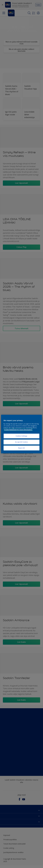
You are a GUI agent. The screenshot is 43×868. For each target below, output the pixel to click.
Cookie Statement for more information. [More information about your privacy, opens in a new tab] (18, 430)
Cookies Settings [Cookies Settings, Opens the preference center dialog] (21, 436)
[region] (21, 434)
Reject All (21, 448)
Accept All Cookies (21, 442)
